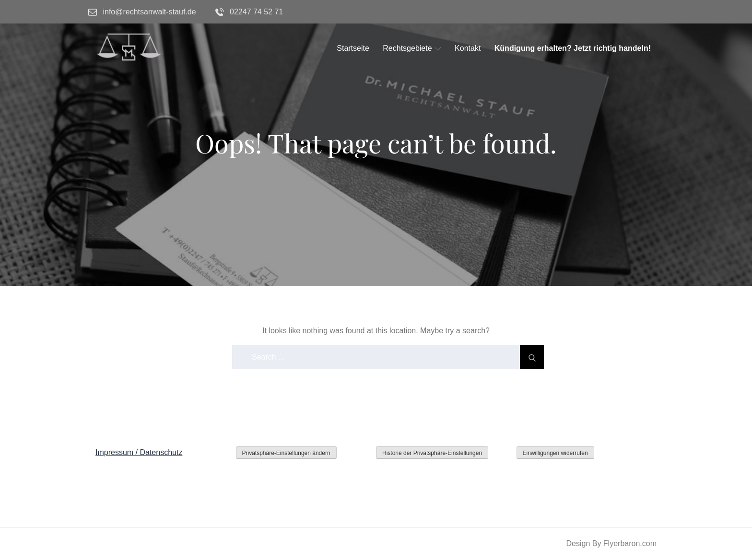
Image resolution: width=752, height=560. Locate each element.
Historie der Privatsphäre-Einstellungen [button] (432, 453)
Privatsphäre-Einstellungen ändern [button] (286, 453)
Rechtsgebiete (412, 48)
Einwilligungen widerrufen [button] (555, 453)
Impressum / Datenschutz (139, 452)
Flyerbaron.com (630, 543)
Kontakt (468, 48)
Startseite (353, 48)
